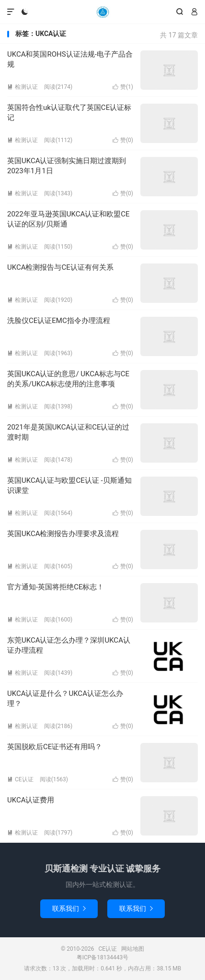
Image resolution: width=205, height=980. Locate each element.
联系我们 (69, 908)
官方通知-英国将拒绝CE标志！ (56, 587)
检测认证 (23, 87)
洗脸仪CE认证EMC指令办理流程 (59, 321)
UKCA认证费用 (31, 800)
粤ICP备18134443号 (103, 957)
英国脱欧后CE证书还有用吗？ (55, 747)
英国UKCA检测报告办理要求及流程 (63, 534)
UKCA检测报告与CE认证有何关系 (60, 267)
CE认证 (102, 12)
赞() (123, 87)
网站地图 (133, 949)
